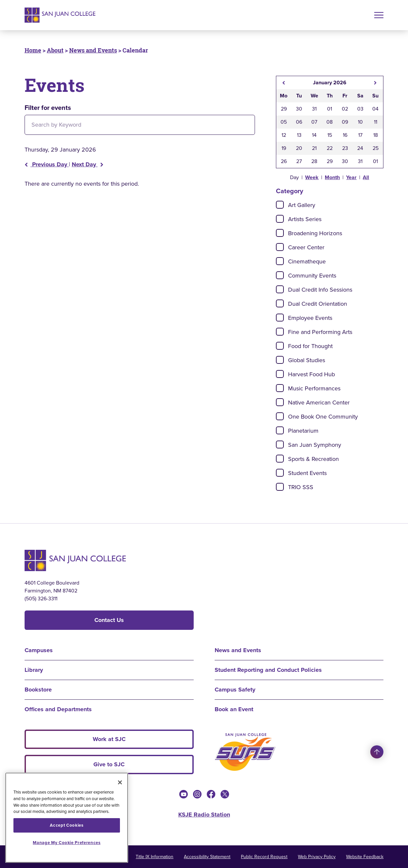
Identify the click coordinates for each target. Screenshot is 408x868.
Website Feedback (365, 857)
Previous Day (47, 164)
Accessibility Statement (207, 857)
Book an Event (234, 709)
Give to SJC (109, 764)
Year (351, 177)
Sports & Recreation (313, 459)
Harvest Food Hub (311, 374)
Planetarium (303, 431)
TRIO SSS (301, 487)
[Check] (280, 205)
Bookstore (38, 690)
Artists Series (305, 219)
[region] (67, 818)
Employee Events (310, 318)
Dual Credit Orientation (318, 304)
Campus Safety (235, 690)
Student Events (307, 473)
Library (34, 670)
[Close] (120, 782)
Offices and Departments (58, 709)
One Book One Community (323, 417)
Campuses (39, 650)
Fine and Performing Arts (320, 332)
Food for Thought (310, 346)
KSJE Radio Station (204, 815)
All (366, 177)
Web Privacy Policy (317, 857)
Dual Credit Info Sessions (320, 290)
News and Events (93, 50)
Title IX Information (155, 857)
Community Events (312, 276)
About (55, 50)
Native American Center (319, 403)
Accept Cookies (67, 825)
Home (33, 50)
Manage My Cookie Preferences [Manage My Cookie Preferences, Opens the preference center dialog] (67, 843)
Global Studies (307, 360)
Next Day (88, 164)
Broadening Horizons (315, 233)
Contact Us (109, 620)
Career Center (306, 247)
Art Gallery (302, 205)
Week (312, 177)
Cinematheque (307, 261)
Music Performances (314, 388)
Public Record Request (264, 857)
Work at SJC (109, 739)
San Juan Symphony (315, 445)
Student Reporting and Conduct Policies (268, 670)
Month (332, 177)
